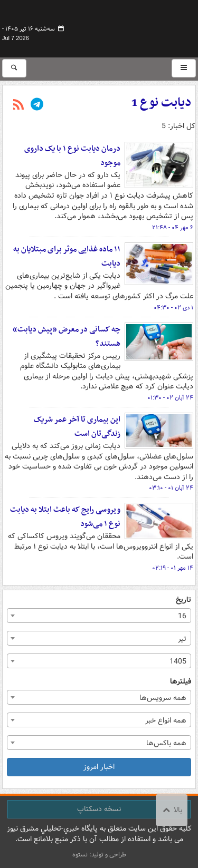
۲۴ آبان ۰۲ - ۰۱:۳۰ (170, 398)
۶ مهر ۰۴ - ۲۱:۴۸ (173, 228)
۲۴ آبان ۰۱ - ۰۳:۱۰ (171, 488)
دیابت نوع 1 (161, 103)
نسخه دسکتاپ (99, 809)
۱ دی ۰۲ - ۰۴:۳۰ (173, 308)
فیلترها (181, 682)
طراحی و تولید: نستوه (99, 855)
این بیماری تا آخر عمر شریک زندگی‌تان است (77, 427)
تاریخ (183, 600)
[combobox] (99, 616)
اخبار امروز (99, 767)
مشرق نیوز (117, 26)
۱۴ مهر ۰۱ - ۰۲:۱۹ (173, 568)
